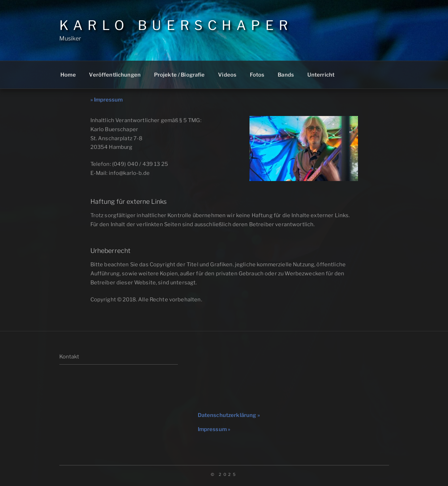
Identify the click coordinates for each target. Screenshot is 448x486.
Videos (227, 75)
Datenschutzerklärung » (229, 415)
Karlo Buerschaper (176, 25)
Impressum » (214, 429)
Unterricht (321, 75)
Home (68, 75)
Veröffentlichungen (115, 75)
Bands (286, 75)
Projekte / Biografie (180, 75)
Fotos (257, 75)
